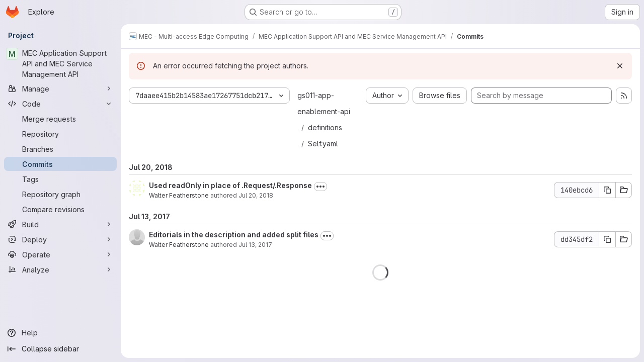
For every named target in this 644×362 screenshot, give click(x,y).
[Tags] (60, 179)
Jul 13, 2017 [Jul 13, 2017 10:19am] (255, 245)
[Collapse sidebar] (60, 349)
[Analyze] (60, 269)
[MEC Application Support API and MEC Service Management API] (60, 64)
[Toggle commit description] (320, 187)
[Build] (60, 224)
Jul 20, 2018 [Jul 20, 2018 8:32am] (256, 195)
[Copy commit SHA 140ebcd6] (607, 190)
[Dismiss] (620, 66)
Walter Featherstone (179, 195)
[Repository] (60, 134)
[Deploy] (60, 239)
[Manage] (60, 88)
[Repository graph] (60, 194)
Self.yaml (323, 144)
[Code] (60, 104)
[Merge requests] (60, 119)
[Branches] (60, 149)
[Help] (60, 333)
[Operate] (60, 254)
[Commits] (60, 164)
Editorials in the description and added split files (234, 235)
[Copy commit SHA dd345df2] (607, 239)
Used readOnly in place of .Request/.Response (230, 185)
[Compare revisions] (60, 209)
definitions (325, 127)
